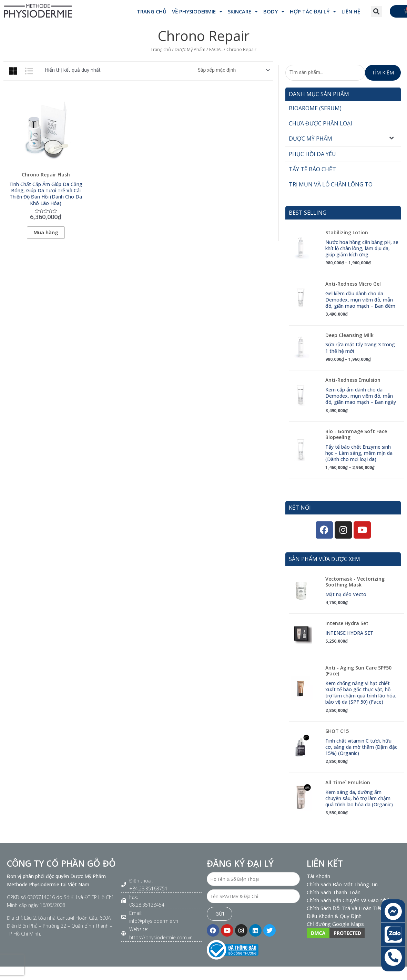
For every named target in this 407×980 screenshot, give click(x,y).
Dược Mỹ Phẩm (190, 49)
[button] (377, 12)
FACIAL (216, 49)
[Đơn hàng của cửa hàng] (230, 70)
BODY (274, 12)
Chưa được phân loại (320, 125)
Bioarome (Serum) (315, 109)
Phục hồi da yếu (312, 155)
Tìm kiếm (383, 73)
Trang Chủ (152, 11)
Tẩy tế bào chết (312, 170)
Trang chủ (161, 49)
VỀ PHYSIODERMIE (197, 12)
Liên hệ (351, 11)
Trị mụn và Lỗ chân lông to (331, 185)
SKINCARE (243, 12)
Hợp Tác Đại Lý (313, 12)
